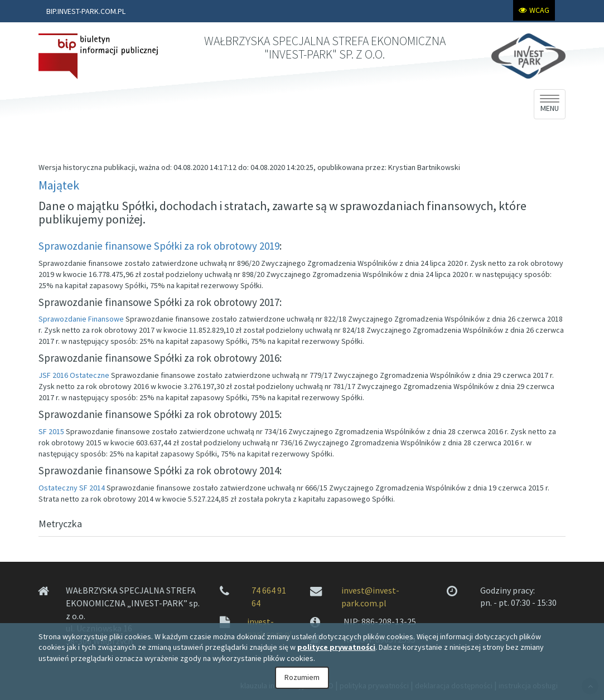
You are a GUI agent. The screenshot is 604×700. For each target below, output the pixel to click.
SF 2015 (51, 431)
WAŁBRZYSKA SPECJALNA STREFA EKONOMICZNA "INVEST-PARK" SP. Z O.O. (325, 48)
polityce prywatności (336, 647)
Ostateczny (58, 488)
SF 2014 (92, 488)
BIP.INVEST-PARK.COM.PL (86, 11)
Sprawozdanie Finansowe (81, 319)
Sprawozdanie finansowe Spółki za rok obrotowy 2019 (159, 246)
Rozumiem (302, 677)
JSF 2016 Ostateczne (74, 375)
